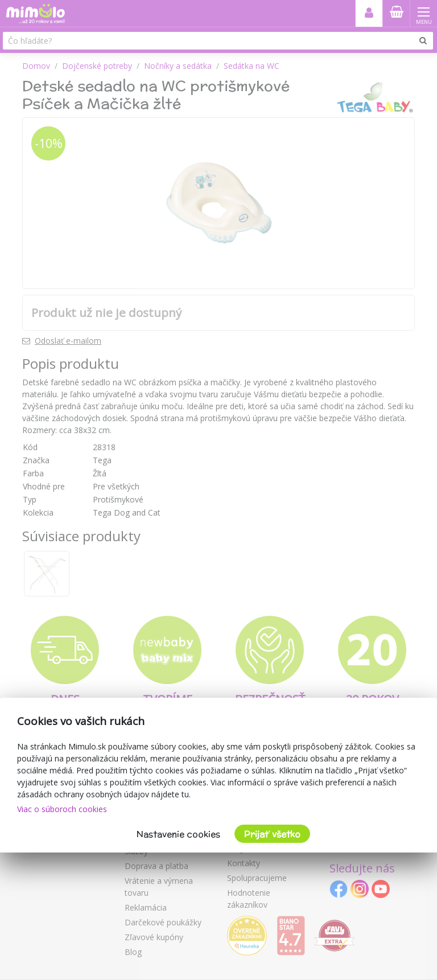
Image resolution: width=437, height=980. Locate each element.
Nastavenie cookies (178, 834)
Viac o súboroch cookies (62, 809)
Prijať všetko (272, 834)
